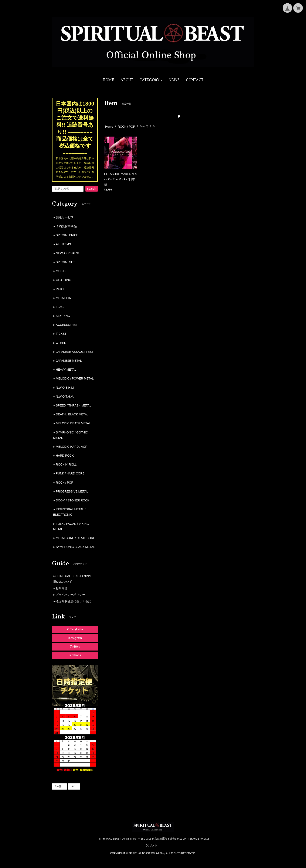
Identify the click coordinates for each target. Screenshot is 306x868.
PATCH (61, 289)
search (92, 189)
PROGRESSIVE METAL (72, 491)
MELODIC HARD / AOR (72, 447)
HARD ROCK (65, 456)
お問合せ (61, 588)
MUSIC (61, 271)
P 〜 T (144, 127)
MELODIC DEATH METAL (73, 423)
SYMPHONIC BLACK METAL (75, 547)
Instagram (75, 638)
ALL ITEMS (63, 244)
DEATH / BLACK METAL (72, 414)
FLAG (60, 307)
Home (109, 127)
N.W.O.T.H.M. (65, 397)
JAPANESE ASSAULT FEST (75, 352)
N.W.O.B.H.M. (65, 388)
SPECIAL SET (65, 262)
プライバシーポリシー (70, 595)
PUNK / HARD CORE (70, 473)
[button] (151, 80)
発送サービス (65, 217)
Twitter (75, 647)
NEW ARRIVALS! (67, 253)
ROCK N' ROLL (66, 464)
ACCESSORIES (67, 325)
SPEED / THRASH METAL (74, 405)
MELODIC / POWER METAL (75, 378)
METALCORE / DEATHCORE (76, 538)
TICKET (61, 334)
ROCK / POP (126, 127)
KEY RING (63, 316)
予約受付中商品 (66, 226)
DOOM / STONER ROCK (73, 500)
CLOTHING (64, 280)
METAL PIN (64, 298)
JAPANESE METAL (69, 361)
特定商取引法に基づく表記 (73, 601)
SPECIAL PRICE (67, 235)
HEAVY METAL (66, 370)
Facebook (75, 655)
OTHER (61, 343)
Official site (75, 630)
